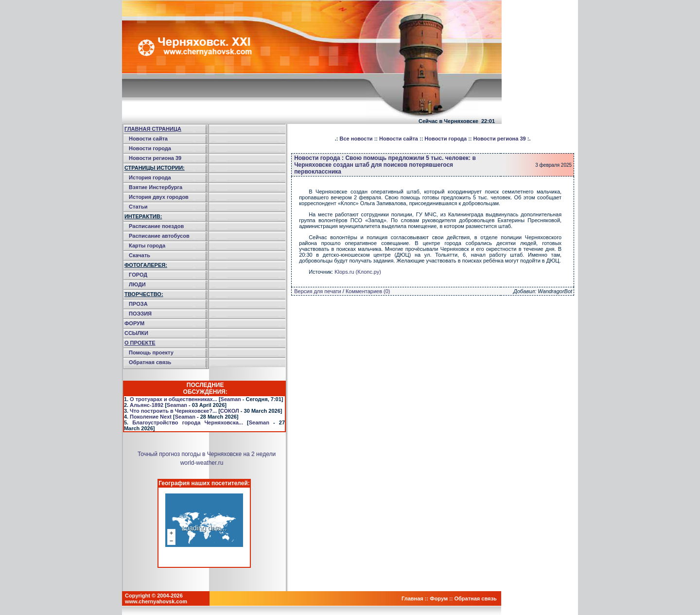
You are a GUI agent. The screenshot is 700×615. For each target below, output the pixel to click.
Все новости (356, 139)
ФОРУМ (134, 323)
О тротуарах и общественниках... (174, 399)
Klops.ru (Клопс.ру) (358, 272)
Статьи (138, 207)
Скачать (140, 255)
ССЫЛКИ (136, 333)
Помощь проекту (151, 352)
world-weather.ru (202, 463)
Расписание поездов (156, 226)
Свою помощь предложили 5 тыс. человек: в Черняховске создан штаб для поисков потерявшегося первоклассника (385, 165)
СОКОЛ (230, 411)
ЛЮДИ (137, 284)
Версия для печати (318, 291)
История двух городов (159, 197)
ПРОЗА (138, 304)
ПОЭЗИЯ (140, 314)
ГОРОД (138, 275)
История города (150, 177)
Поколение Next (151, 417)
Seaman (231, 399)
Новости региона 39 (155, 158)
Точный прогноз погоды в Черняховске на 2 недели (207, 454)
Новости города (150, 148)
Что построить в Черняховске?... (173, 411)
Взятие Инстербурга (156, 187)
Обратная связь (150, 362)
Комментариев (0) (368, 291)
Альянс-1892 (147, 405)
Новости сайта (148, 139)
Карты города (147, 246)
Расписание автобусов (159, 236)
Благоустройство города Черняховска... (188, 422)
